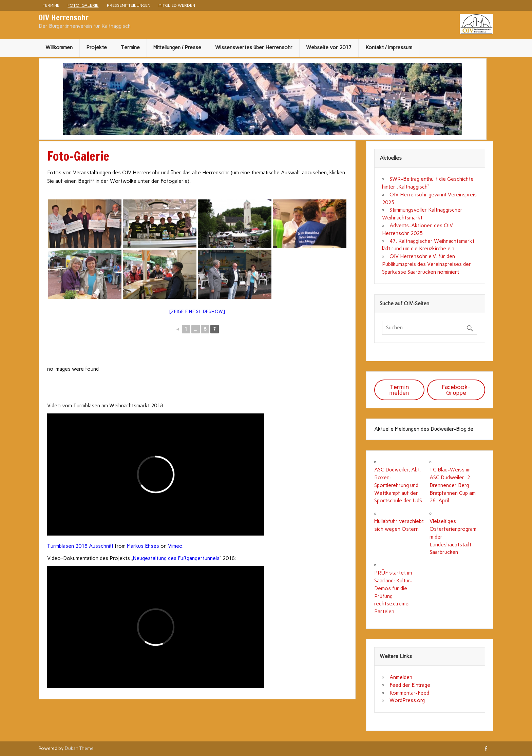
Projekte (97, 47)
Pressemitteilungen (129, 5)
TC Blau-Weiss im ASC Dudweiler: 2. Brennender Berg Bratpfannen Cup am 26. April (453, 485)
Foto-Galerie (83, 5)
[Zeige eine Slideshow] (197, 312)
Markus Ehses (143, 546)
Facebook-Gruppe (456, 390)
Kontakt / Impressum (389, 47)
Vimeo (175, 546)
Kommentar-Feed (409, 693)
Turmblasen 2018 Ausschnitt (80, 546)
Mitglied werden (177, 5)
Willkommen (59, 47)
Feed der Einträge (410, 685)
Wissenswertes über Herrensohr (254, 47)
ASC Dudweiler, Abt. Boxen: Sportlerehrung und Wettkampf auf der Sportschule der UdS (398, 485)
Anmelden (401, 677)
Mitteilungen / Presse (177, 47)
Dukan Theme (79, 748)
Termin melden (399, 390)
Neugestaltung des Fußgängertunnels (176, 558)
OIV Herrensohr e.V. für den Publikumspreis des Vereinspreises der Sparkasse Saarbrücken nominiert (426, 264)
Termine (51, 5)
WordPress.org (407, 700)
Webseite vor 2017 (329, 47)
